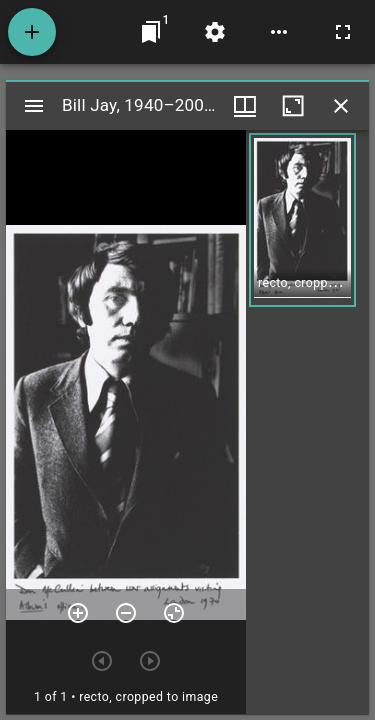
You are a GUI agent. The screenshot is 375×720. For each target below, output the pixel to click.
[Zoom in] (78, 613)
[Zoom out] (126, 613)
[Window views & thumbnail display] (245, 106)
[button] (302, 220)
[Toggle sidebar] (34, 106)
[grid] (307, 422)
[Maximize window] (293, 106)
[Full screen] (343, 32)
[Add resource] (32, 32)
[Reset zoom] (174, 613)
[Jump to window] (151, 32)
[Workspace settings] (215, 32)
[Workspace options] (279, 32)
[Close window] (341, 106)
